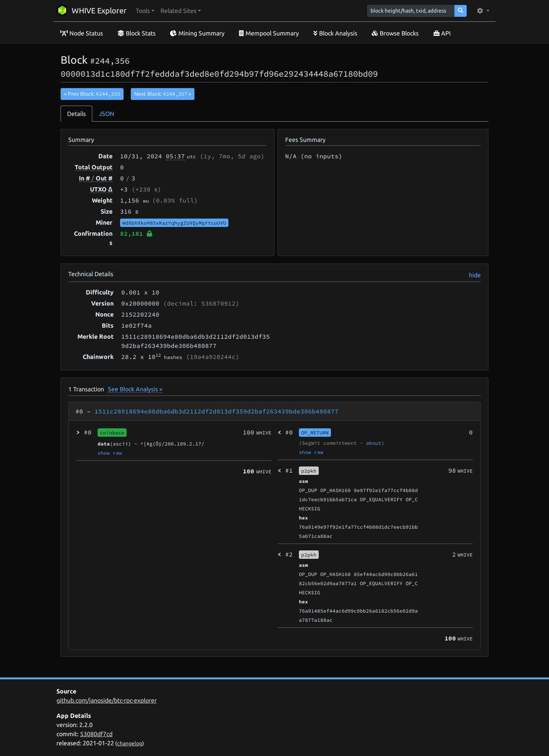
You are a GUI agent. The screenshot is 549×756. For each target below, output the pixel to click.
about (374, 443)
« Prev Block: (92, 94)
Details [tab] (76, 114)
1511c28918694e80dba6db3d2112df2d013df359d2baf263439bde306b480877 (217, 411)
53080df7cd (96, 734)
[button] (145, 11)
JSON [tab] (107, 114)
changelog (130, 743)
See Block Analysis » (135, 389)
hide (475, 275)
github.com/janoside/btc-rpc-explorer (107, 700)
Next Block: (163, 94)
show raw (110, 453)
